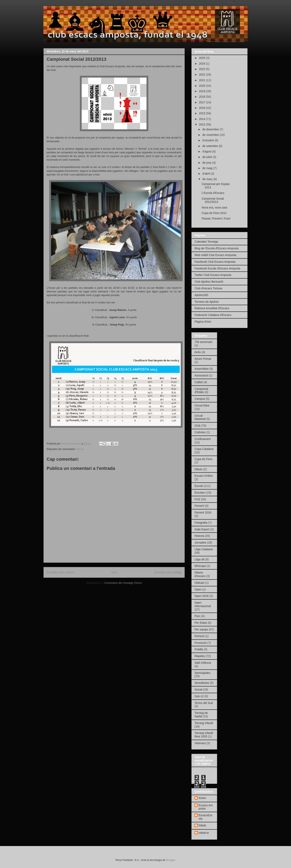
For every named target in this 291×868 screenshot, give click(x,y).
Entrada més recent (60, 572)
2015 (203, 113)
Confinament (203, 439)
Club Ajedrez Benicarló (209, 282)
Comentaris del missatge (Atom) (123, 583)
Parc (197, 616)
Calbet (199, 382)
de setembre (211, 146)
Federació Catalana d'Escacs (213, 315)
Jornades (200, 543)
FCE (197, 499)
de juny (207, 163)
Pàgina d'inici (203, 322)
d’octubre (208, 140)
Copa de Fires (203, 459)
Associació (201, 375)
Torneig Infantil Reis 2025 (204, 735)
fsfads (202, 825)
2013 (203, 124)
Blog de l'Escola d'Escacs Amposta (217, 248)
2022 (203, 75)
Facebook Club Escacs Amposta (215, 262)
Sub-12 (199, 696)
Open (198, 589)
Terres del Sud (204, 703)
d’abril (206, 174)
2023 (203, 69)
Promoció (201, 643)
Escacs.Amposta (206, 807)
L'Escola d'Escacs (213, 193)
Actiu (198, 352)
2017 (203, 102)
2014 (203, 119)
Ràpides (200, 656)
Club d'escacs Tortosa (208, 288)
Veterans (200, 743)
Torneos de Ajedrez (207, 302)
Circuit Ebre (202, 405)
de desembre (211, 129)
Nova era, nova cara (214, 208)
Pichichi (199, 636)
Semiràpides (202, 673)
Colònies (200, 432)
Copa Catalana (204, 449)
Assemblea (202, 369)
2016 (203, 108)
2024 (203, 64)
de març (208, 179)
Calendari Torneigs (206, 242)
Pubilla (199, 649)
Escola (199, 486)
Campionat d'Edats (201, 391)
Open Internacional (203, 604)
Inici (114, 572)
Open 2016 (202, 596)
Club (197, 426)
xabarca (204, 833)
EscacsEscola (205, 817)
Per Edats (201, 623)
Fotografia (201, 523)
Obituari (200, 583)
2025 (203, 58)
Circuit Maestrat (200, 417)
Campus (200, 399)
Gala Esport (202, 529)
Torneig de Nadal (201, 715)
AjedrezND (201, 295)
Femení (199, 506)
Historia (199, 536)
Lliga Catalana (204, 549)
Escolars (200, 493)
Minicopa (200, 566)
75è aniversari (203, 342)
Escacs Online (204, 476)
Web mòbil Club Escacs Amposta (215, 255)
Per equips (201, 629)
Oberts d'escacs (200, 574)
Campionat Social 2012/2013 (213, 200)
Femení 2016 (203, 512)
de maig (208, 168)
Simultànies (202, 683)
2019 (203, 91)
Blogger (171, 860)
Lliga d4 (200, 559)
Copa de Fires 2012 (214, 213)
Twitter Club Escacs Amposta (213, 275)
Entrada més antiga (168, 572)
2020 (203, 86)
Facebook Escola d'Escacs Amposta (217, 268)
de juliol (207, 157)
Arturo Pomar (203, 359)
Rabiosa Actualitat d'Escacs (212, 308)
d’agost (207, 151)
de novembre (211, 135)
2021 (203, 80)
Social (80, 449)
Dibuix (198, 469)
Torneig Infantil (204, 723)
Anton (202, 798)
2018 (203, 97)
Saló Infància (203, 663)
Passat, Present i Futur (216, 218)
